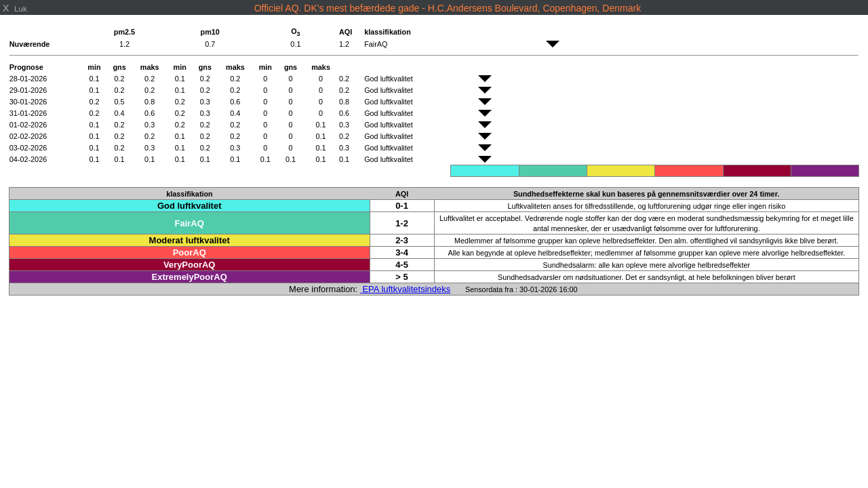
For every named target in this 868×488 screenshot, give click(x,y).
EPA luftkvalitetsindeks (405, 289)
